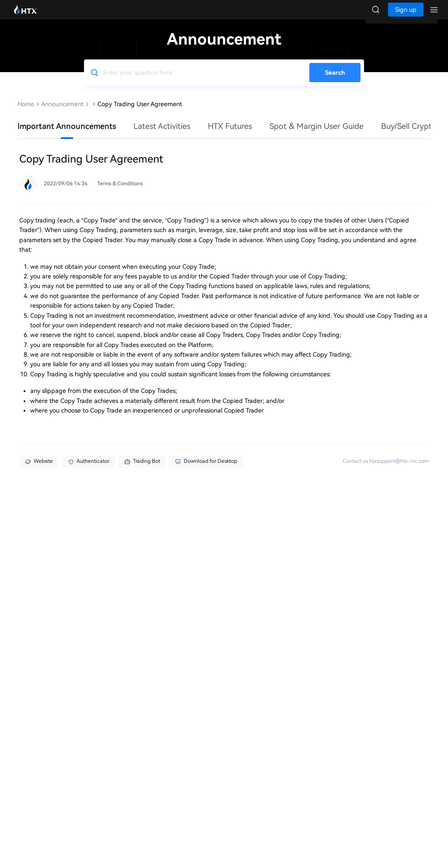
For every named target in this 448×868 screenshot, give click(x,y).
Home (26, 113)
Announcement (62, 113)
